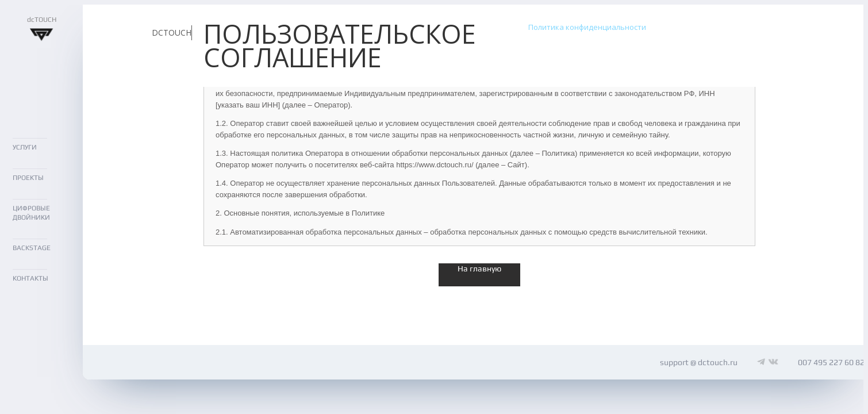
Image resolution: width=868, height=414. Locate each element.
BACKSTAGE (32, 248)
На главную (479, 269)
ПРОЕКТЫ (28, 178)
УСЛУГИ (25, 147)
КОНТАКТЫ (30, 278)
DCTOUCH (172, 32)
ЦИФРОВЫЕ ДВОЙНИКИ (31, 213)
